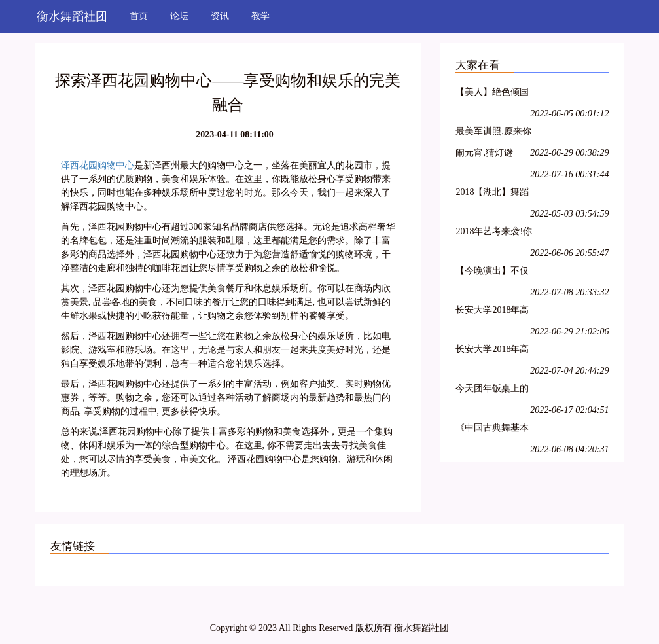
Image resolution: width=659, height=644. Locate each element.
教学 (260, 16)
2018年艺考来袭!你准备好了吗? (494, 233)
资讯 (220, 16)
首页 (139, 16)
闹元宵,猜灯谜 (484, 153)
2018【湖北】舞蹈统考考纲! (492, 194)
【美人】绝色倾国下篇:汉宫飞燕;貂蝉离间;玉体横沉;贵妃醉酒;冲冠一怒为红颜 (493, 94)
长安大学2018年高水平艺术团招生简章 (492, 312)
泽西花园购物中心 (98, 165)
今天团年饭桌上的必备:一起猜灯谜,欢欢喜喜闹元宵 (492, 390)
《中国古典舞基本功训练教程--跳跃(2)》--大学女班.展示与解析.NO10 (492, 430)
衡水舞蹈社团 (72, 16)
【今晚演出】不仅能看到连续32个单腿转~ (492, 273)
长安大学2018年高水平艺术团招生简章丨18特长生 (492, 351)
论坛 (179, 16)
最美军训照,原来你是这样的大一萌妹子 (493, 133)
